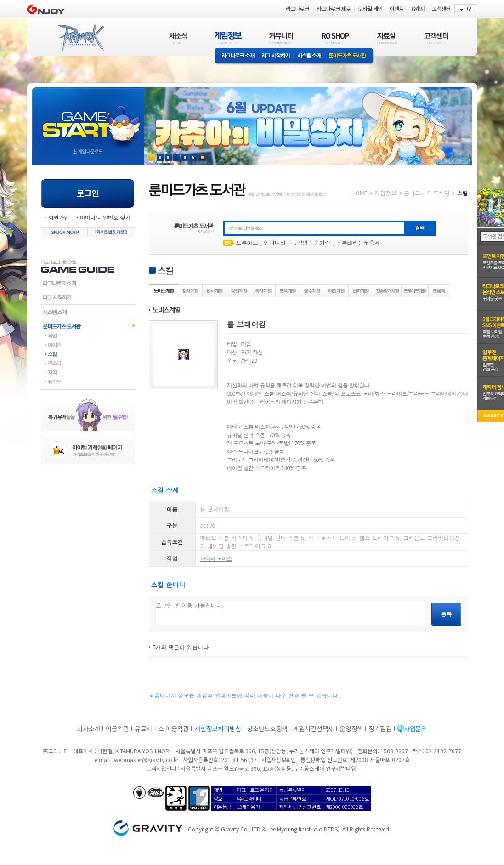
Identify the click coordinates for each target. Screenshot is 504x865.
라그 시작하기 (276, 56)
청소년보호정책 (267, 728)
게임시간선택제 (314, 728)
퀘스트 (88, 381)
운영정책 (351, 728)
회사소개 (88, 728)
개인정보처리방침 (218, 728)
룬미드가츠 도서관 (349, 56)
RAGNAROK (80, 38)
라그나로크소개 (236, 56)
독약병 (300, 242)
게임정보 (385, 193)
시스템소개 (309, 56)
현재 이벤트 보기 (202, 157)
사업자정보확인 (279, 760)
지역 (88, 372)
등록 (447, 614)
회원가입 (59, 217)
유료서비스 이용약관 (162, 728)
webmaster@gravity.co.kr (146, 760)
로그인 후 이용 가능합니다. (290, 614)
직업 (88, 336)
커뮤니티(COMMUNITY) (281, 38)
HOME (360, 193)
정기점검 (380, 728)
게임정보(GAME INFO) (228, 38)
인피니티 (275, 242)
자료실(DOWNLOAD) (386, 38)
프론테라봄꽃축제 (358, 242)
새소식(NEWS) (178, 38)
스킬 (88, 354)
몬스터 (88, 363)
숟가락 (322, 242)
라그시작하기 (88, 297)
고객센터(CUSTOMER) (436, 38)
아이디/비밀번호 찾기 (105, 217)
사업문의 (416, 728)
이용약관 (117, 728)
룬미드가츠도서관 (88, 326)
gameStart (88, 118)
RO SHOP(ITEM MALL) (335, 38)
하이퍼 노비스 (216, 558)
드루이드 (247, 242)
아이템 (88, 345)
